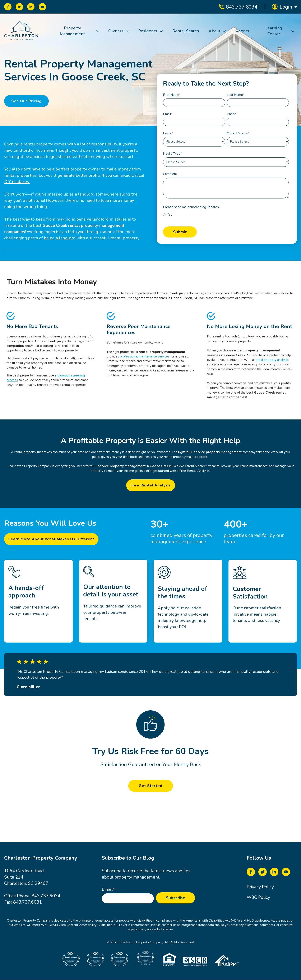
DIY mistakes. (17, 182)
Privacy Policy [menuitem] (260, 887)
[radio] (226, 214)
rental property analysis (272, 360)
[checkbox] (226, 214)
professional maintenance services (145, 356)
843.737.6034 (46, 896)
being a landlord (60, 238)
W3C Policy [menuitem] (258, 897)
